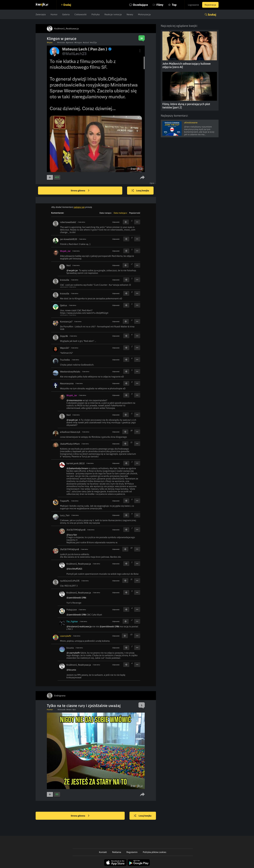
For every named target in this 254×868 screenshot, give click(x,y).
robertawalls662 (68, 222)
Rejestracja (210, 5)
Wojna (50, 43)
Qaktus (64, 305)
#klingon (78, 43)
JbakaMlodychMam (70, 444)
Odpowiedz (116, 222)
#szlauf (86, 43)
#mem (69, 710)
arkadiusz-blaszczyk (70, 432)
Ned (69, 265)
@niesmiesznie (74, 400)
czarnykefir (66, 636)
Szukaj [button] (212, 15)
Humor (54, 14)
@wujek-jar (72, 270)
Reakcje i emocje (113, 14)
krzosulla (65, 280)
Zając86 (64, 336)
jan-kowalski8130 (69, 239)
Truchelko (65, 360)
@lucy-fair (72, 535)
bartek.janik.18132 (75, 463)
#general (70, 43)
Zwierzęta (41, 14)
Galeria (66, 14)
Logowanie (193, 5)
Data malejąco (120, 213)
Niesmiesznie (67, 383)
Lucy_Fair (65, 515)
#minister (61, 43)
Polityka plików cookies (155, 852)
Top (174, 5)
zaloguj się (79, 207)
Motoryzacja (144, 14)
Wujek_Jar (65, 251)
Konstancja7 (66, 322)
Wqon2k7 (65, 348)
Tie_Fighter (72, 621)
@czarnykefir (73, 653)
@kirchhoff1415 (74, 569)
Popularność (135, 213)
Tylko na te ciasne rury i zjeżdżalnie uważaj (84, 706)
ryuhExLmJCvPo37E (70, 581)
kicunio (70, 648)
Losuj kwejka (140, 191)
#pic (74, 710)
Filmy (160, 5)
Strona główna (80, 191)
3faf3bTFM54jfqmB (76, 530)
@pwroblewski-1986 (76, 598)
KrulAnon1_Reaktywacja (79, 564)
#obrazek (62, 710)
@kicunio (71, 670)
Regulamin (132, 852)
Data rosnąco (105, 213)
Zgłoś (152, 183)
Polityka (96, 14)
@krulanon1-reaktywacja (79, 626)
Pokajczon (72, 610)
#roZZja (93, 43)
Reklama (117, 852)
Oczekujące (140, 5)
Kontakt (103, 852)
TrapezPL (65, 501)
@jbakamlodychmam (77, 468)
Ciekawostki (81, 14)
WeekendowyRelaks (70, 372)
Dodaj (67, 5)
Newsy (130, 14)
